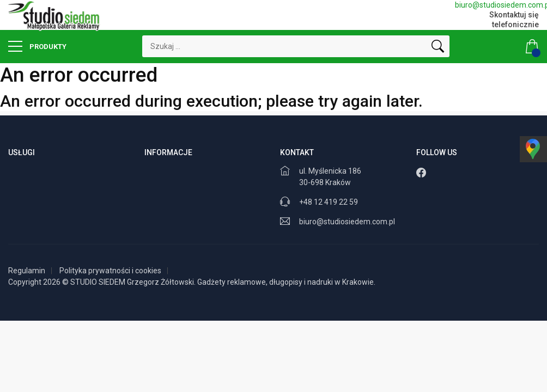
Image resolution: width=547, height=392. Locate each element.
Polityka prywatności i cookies (110, 271)
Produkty (37, 46)
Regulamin (27, 271)
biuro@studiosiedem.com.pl (497, 5)
